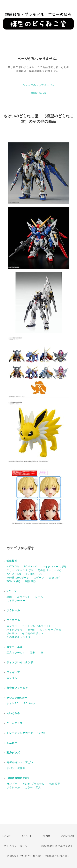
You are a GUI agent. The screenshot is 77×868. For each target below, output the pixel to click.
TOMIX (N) (31, 567)
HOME (7, 836)
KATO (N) (13, 567)
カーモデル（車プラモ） (37, 626)
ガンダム (12, 678)
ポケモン (12, 633)
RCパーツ (30, 703)
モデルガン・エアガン (20, 762)
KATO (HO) (14, 574)
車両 (9, 597)
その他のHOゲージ (18, 578)
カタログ (54, 578)
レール (39, 597)
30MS (31, 630)
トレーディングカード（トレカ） (27, 733)
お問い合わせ (39, 93)
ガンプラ (12, 626)
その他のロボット (33, 633)
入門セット (24, 597)
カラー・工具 (15, 647)
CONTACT (68, 836)
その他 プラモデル (33, 784)
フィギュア (13, 672)
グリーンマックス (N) (20, 570)
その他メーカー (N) (50, 570)
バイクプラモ (15, 630)
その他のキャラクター (20, 637)
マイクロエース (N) (54, 567)
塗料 (33, 653)
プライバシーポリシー (17, 846)
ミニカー (12, 743)
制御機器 (31, 581)
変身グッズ (13, 753)
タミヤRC (13, 703)
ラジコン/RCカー (17, 698)
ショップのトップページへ (39, 85)
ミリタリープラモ (51, 630)
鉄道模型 (12, 561)
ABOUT (26, 836)
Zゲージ (39, 578)
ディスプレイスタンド (20, 662)
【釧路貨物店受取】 (19, 778)
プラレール (13, 610)
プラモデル (13, 620)
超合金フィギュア (17, 688)
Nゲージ (12, 591)
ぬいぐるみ (13, 713)
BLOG (46, 836)
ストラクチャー (16, 601)
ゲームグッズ (15, 723)
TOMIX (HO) (34, 574)
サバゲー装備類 (16, 768)
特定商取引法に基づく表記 (57, 846)
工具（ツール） (16, 653)
